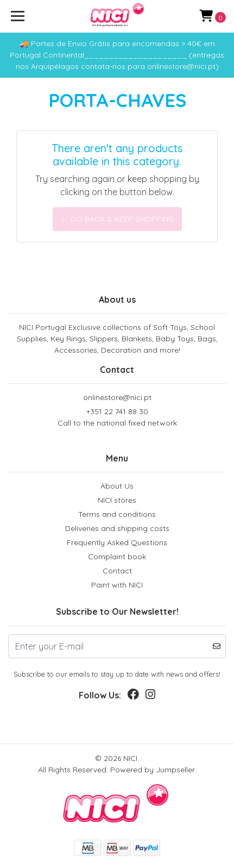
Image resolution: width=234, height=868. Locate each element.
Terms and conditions (117, 514)
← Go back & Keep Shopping (117, 219)
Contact (117, 571)
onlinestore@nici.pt (117, 397)
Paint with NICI (117, 585)
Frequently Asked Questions (117, 542)
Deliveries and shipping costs (117, 528)
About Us (117, 486)
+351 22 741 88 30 (117, 418)
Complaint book (117, 557)
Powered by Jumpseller (152, 770)
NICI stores (117, 500)
